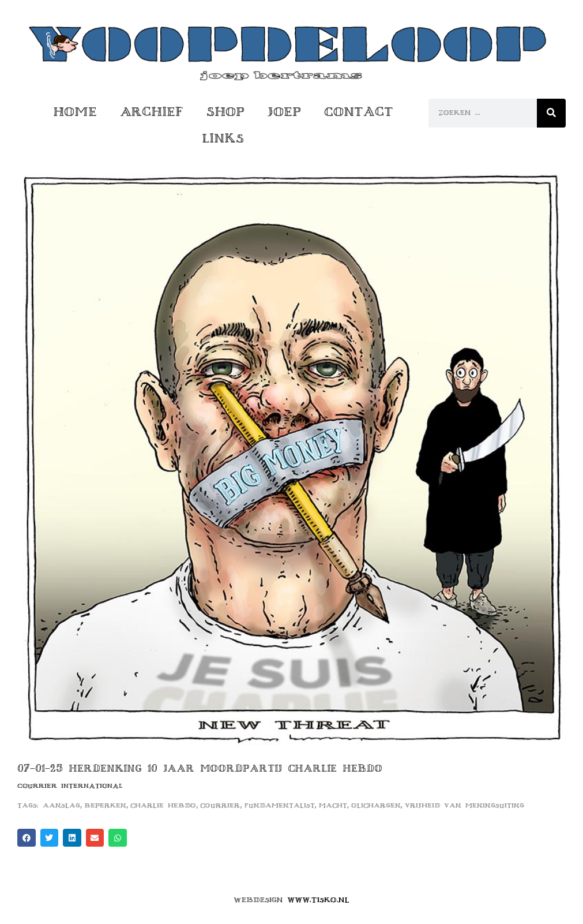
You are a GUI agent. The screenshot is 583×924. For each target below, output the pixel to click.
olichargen (376, 805)
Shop (225, 112)
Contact (359, 112)
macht (333, 805)
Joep (284, 112)
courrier (220, 805)
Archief (152, 112)
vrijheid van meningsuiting (464, 805)
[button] (27, 838)
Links (223, 138)
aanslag (61, 805)
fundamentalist (280, 805)
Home (75, 112)
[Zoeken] (551, 113)
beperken (105, 805)
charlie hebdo (163, 805)
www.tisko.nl (318, 900)
